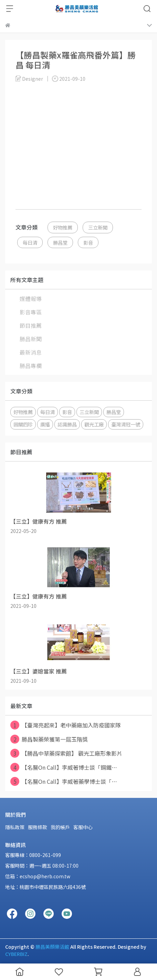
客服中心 (83, 827)
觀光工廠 (94, 424)
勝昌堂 (60, 242)
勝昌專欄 (31, 366)
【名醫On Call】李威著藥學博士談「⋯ (64, 781)
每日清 (30, 242)
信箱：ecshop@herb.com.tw (38, 876)
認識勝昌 (67, 424)
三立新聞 (98, 227)
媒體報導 (31, 299)
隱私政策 (15, 827)
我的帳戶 (60, 827)
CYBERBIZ (16, 954)
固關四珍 (23, 424)
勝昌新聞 (31, 339)
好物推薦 (63, 227)
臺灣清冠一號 (126, 424)
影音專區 (31, 312)
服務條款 (38, 827)
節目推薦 (31, 325)
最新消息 (31, 352)
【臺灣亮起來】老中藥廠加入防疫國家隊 (66, 725)
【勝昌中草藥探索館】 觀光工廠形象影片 (66, 753)
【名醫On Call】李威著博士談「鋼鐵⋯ (64, 767)
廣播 (45, 424)
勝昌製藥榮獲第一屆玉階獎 (49, 739)
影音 (88, 242)
